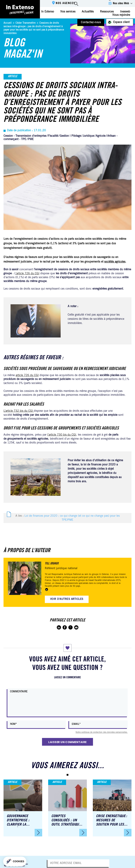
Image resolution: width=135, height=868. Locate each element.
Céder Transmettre (25, 23)
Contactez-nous (91, 22)
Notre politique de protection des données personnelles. (102, 732)
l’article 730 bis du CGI (62, 435)
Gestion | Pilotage (70, 136)
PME (31, 139)
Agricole (101, 136)
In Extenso (48, 12)
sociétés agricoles (115, 262)
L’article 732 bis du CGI (19, 411)
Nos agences (65, 3)
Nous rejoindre (121, 15)
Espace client (121, 22)
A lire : (68, 518)
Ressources (107, 12)
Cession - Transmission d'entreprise (25, 136)
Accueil (8, 23)
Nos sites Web (121, 4)
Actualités (88, 12)
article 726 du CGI (27, 375)
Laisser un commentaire (67, 742)
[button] (67, 775)
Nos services (68, 12)
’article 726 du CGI (28, 274)
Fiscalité (53, 136)
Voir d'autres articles (67, 599)
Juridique (88, 136)
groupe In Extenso (100, 574)
